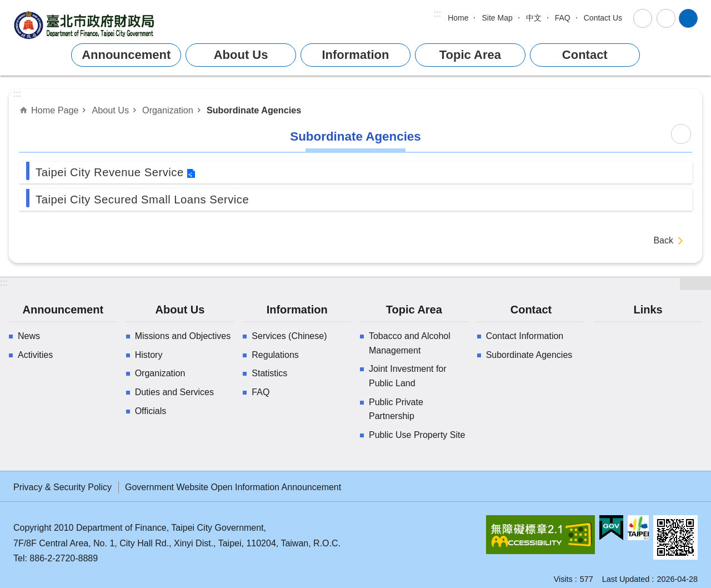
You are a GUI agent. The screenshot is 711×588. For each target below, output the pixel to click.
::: (437, 14)
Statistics (269, 373)
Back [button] (663, 240)
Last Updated (626, 579)
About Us (241, 55)
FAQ (563, 18)
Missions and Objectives (183, 336)
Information (355, 55)
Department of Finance (86, 25)
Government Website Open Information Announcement (233, 487)
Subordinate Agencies (254, 110)
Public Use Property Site (417, 435)
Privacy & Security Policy (62, 487)
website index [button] (688, 18)
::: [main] (17, 94)
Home (458, 18)
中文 (534, 18)
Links (648, 310)
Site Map (497, 18)
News (29, 336)
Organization (168, 110)
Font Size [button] (643, 18)
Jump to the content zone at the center (6, 6)
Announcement (126, 55)
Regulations (275, 355)
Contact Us (603, 18)
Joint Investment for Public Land (408, 376)
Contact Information (525, 336)
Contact (585, 55)
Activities (35, 355)
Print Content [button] (681, 134)
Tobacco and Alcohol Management (410, 343)
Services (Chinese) (289, 336)
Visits (563, 579)
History (149, 355)
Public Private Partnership (396, 409)
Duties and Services (174, 392)
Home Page (55, 110)
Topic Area (470, 55)
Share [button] (666, 18)
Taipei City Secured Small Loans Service (142, 200)
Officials (151, 411)
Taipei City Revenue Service (110, 172)
